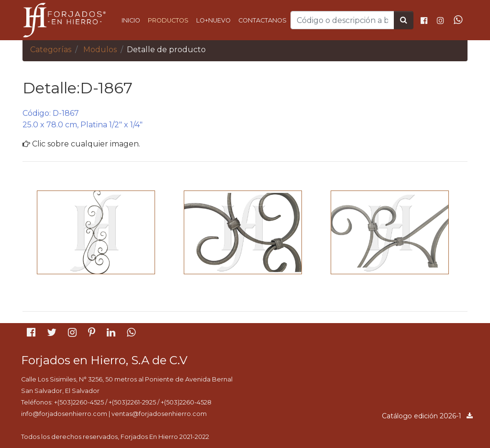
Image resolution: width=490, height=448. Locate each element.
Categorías (51, 50)
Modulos (100, 50)
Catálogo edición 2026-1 (428, 416)
